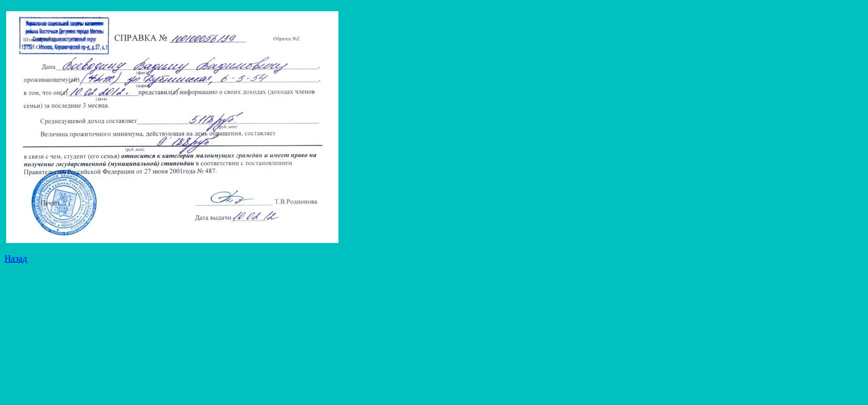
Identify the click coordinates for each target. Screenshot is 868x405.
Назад (16, 258)
